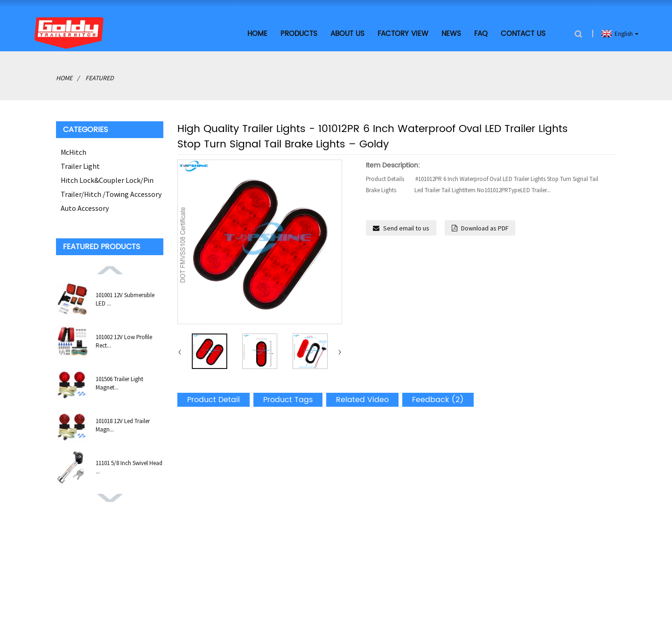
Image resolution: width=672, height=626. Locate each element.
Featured (100, 78)
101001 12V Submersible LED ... (125, 299)
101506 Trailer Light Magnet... (119, 383)
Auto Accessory (85, 208)
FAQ (481, 34)
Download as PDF (485, 228)
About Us (347, 34)
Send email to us (406, 228)
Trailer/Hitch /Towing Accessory (111, 194)
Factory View (403, 34)
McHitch (73, 152)
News (451, 34)
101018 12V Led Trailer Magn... (123, 425)
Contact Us (523, 34)
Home (257, 34)
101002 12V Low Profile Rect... (124, 341)
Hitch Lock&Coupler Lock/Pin (107, 180)
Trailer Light (80, 166)
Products (299, 34)
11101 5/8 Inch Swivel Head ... (129, 467)
